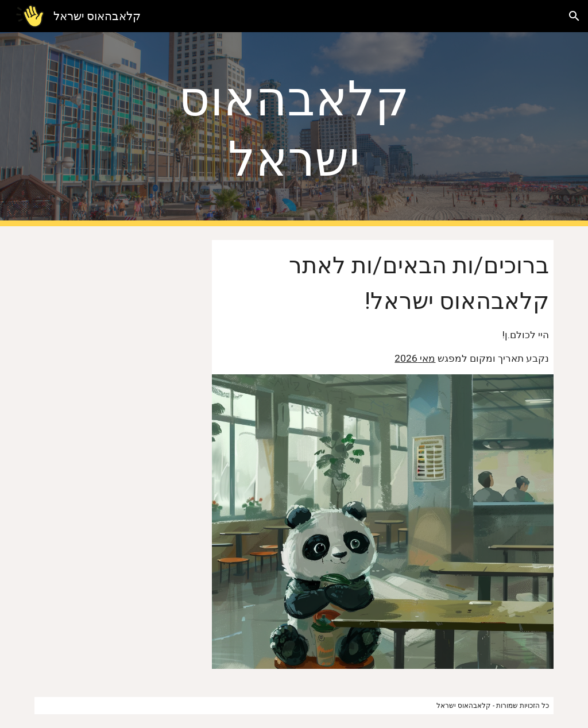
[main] (294, 129)
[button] (574, 16)
